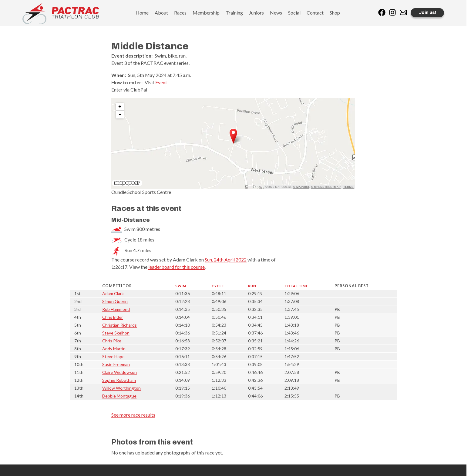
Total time (296, 286)
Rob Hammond (116, 309)
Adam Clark (113, 293)
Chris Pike (112, 341)
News (276, 13)
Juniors (256, 13)
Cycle (218, 286)
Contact (315, 13)
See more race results (133, 415)
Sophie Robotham (119, 380)
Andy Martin (114, 349)
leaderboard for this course (177, 267)
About (161, 13)
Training (234, 13)
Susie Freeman (116, 364)
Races (180, 13)
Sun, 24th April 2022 (226, 260)
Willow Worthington (121, 388)
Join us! (427, 13)
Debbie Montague (119, 396)
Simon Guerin (115, 301)
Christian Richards (119, 325)
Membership (206, 13)
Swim (181, 286)
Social (294, 13)
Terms (348, 187)
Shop (335, 13)
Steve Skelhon (116, 333)
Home (142, 13)
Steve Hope (113, 356)
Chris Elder (113, 317)
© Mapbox (301, 187)
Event (161, 82)
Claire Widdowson (119, 372)
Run (252, 286)
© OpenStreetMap (326, 187)
